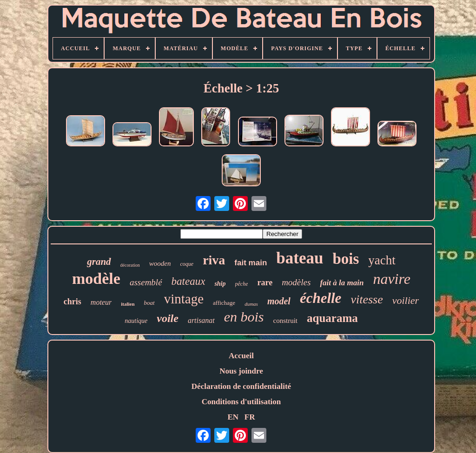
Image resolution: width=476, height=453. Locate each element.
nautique (136, 321)
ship (220, 284)
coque (187, 264)
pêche (242, 284)
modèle (96, 279)
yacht (382, 260)
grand (99, 262)
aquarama (332, 318)
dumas (251, 304)
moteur (101, 302)
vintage (184, 299)
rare (265, 282)
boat (149, 303)
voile (168, 318)
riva (214, 260)
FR (250, 417)
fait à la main (342, 283)
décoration (130, 265)
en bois (244, 317)
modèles (296, 282)
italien (128, 304)
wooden (160, 263)
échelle (321, 298)
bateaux (188, 281)
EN (233, 417)
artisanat (201, 320)
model (279, 301)
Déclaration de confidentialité (241, 386)
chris (73, 302)
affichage (224, 303)
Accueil (241, 356)
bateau (300, 258)
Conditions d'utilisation (241, 402)
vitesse (367, 299)
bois (346, 259)
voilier (406, 300)
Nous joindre (241, 371)
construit (286, 321)
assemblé (146, 282)
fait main (251, 263)
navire (392, 279)
